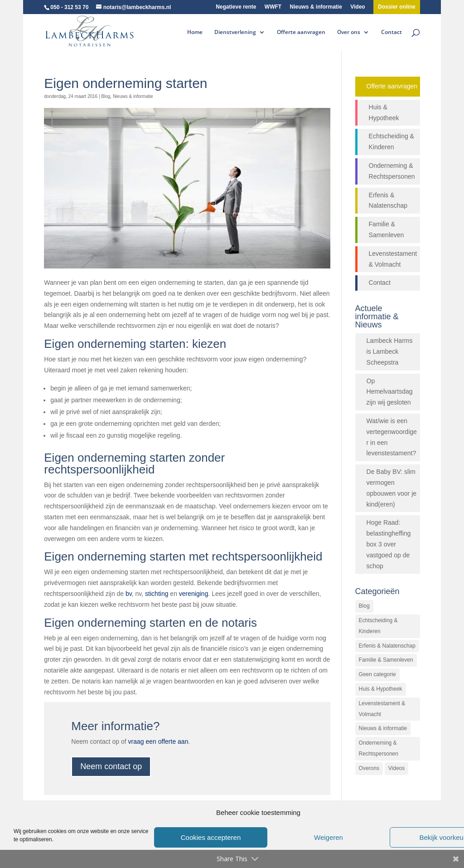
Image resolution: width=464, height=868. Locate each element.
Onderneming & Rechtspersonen (392, 171)
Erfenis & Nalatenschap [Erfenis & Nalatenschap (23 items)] (387, 646)
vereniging (194, 594)
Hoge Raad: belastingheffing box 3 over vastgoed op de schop (389, 544)
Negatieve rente (236, 7)
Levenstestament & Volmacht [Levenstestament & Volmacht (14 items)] (382, 709)
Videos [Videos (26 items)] (396, 768)
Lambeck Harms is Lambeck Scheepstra (390, 351)
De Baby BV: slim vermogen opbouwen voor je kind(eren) (392, 488)
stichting (157, 594)
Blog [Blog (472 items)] (364, 606)
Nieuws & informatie (316, 7)
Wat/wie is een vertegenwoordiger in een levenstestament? (392, 437)
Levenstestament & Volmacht (393, 259)
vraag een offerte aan (158, 741)
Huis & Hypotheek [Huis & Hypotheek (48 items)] (381, 689)
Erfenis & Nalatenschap (388, 200)
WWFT (273, 7)
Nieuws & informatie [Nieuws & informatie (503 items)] (383, 728)
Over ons (349, 32)
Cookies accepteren (211, 837)
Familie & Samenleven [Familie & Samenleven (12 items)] (386, 660)
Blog (106, 96)
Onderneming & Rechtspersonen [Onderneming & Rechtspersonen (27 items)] (379, 748)
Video (358, 7)
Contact (391, 32)
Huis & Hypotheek (384, 112)
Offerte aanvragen (301, 32)
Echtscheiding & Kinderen (391, 141)
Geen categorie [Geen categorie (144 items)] (377, 674)
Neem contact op (111, 766)
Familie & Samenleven (387, 229)
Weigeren (329, 837)
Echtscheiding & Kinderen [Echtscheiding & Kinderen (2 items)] (378, 626)
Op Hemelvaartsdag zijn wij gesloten (390, 392)
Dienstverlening (235, 32)
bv (129, 594)
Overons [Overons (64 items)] (369, 768)
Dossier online (397, 7)
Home (195, 32)
